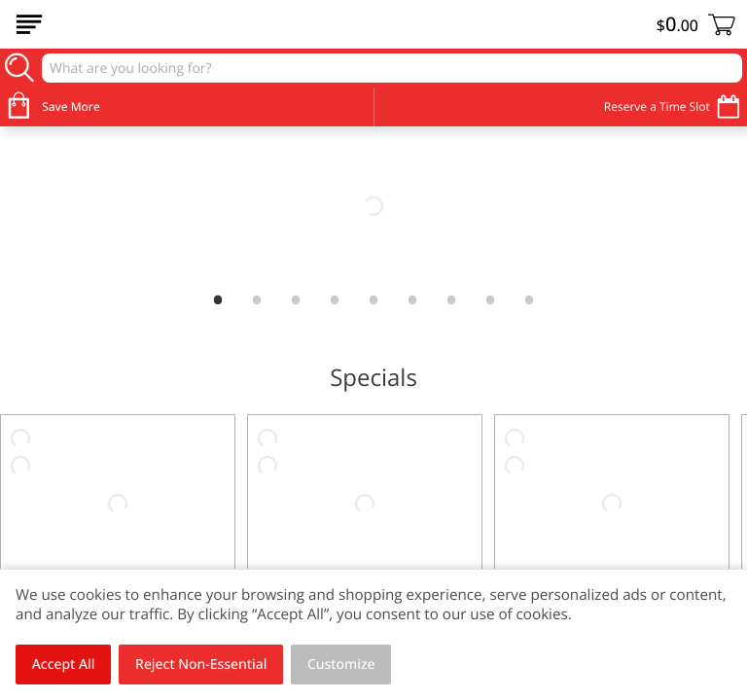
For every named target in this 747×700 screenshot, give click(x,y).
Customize (341, 665)
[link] (373, 206)
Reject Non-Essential (201, 665)
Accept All (64, 665)
